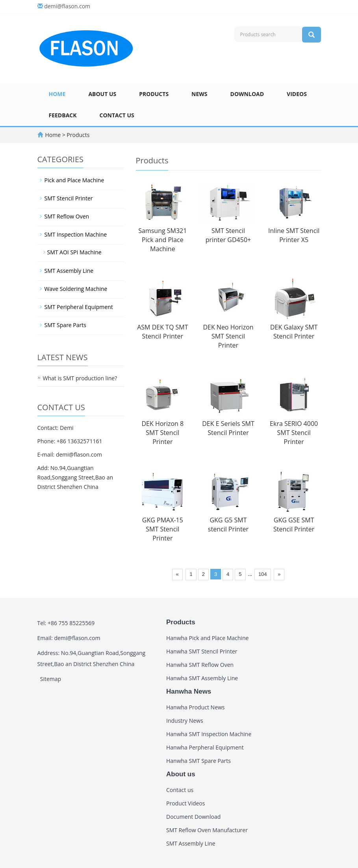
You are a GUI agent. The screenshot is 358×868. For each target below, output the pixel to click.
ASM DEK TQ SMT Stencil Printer (162, 332)
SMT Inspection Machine (76, 234)
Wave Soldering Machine (76, 289)
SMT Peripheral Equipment (79, 307)
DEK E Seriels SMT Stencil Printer (228, 428)
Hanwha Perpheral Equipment (205, 747)
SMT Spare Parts (65, 325)
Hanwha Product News (196, 707)
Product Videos (185, 803)
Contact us (117, 115)
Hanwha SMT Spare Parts (198, 761)
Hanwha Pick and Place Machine (207, 638)
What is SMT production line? (80, 378)
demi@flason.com (67, 6)
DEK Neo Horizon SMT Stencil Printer (228, 336)
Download (247, 94)
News (199, 94)
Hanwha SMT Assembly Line (202, 678)
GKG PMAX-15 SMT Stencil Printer (163, 529)
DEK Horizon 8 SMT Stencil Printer (162, 433)
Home (57, 94)
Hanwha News (189, 691)
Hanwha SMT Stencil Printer (202, 651)
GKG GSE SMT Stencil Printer (294, 525)
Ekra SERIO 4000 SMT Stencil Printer (294, 433)
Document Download (193, 817)
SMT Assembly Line (69, 271)
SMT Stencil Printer (69, 198)
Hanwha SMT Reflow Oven (200, 665)
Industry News (185, 721)
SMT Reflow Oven (67, 216)
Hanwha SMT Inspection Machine (209, 734)
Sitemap (51, 679)
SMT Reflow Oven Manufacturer (207, 830)
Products (154, 94)
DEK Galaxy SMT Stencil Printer (294, 332)
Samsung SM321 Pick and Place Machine (162, 240)
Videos (297, 94)
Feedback (63, 115)
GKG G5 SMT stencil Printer (228, 525)
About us (102, 94)
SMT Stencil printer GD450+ (228, 235)
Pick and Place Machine (74, 180)
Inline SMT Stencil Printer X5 (294, 235)
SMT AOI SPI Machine (74, 252)
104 (263, 574)
